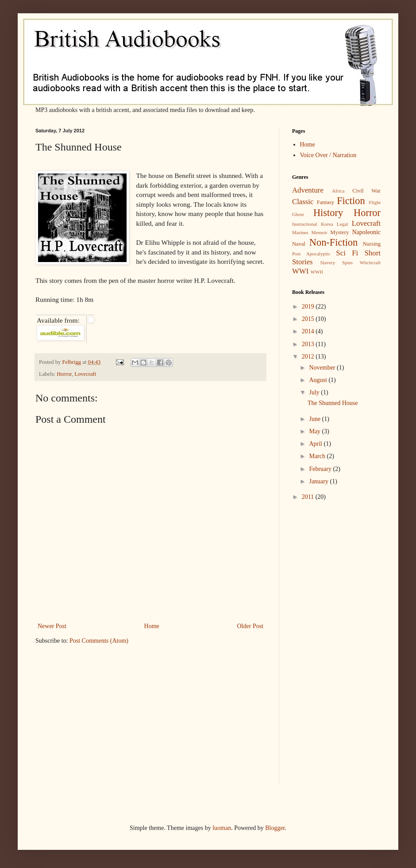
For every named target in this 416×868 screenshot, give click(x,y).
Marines (300, 232)
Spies (347, 262)
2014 (309, 331)
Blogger (275, 828)
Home (152, 626)
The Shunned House (333, 403)
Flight (375, 202)
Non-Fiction (333, 242)
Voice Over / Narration (328, 155)
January (319, 481)
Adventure (308, 190)
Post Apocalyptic (311, 254)
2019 (309, 307)
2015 (309, 319)
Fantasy (325, 202)
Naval (299, 244)
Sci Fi (347, 253)
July (315, 392)
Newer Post (52, 626)
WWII (317, 272)
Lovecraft (85, 374)
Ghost (298, 214)
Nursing (372, 244)
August (319, 380)
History (328, 213)
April (316, 444)
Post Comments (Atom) (99, 641)
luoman (222, 828)
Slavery (327, 262)
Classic (303, 202)
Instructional (305, 224)
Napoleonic (366, 232)
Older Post (250, 626)
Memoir (319, 232)
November (323, 368)
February (321, 469)
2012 (309, 357)
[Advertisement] (319, 649)
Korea (327, 224)
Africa (338, 191)
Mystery (339, 232)
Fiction (351, 201)
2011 (309, 497)
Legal (342, 224)
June (315, 419)
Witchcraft (370, 262)
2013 (309, 344)
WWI (300, 271)
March (318, 456)
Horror (64, 374)
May (315, 431)
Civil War (366, 191)
